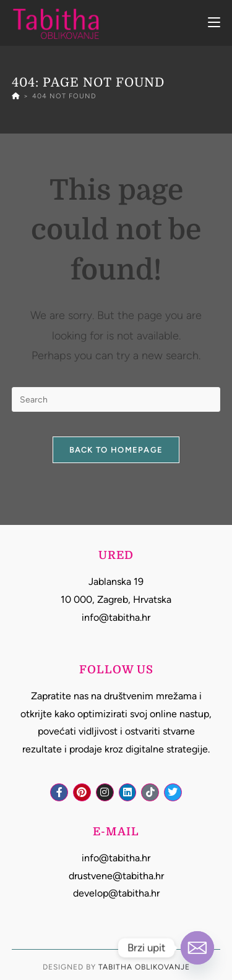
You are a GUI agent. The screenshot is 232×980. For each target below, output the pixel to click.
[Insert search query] (116, 399)
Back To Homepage (116, 450)
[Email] (197, 948)
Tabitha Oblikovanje (144, 967)
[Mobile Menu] (214, 23)
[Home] (16, 96)
